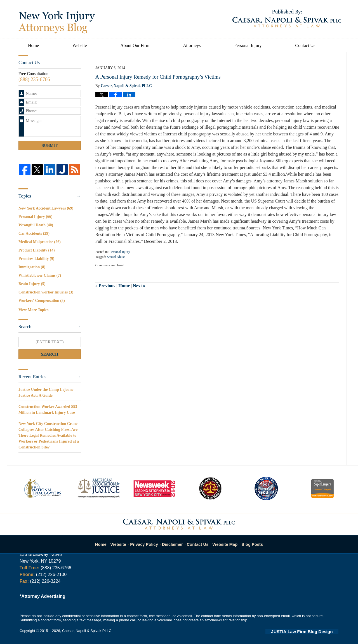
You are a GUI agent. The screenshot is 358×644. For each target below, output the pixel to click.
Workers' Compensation (42, 301)
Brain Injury (32, 284)
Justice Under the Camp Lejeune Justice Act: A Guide (46, 392)
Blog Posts (249, 542)
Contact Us (305, 45)
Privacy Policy (148, 542)
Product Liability (37, 250)
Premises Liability (36, 259)
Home (33, 45)
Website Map (224, 542)
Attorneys (192, 45)
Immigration (32, 267)
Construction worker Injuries (46, 292)
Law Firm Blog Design (312, 631)
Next (139, 286)
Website (80, 45)
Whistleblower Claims (40, 275)
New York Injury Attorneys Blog (57, 22)
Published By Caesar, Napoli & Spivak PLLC (287, 18)
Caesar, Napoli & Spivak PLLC (87, 631)
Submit (50, 145)
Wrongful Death (36, 225)
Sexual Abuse (116, 257)
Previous (105, 286)
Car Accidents (34, 233)
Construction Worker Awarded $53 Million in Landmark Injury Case (48, 410)
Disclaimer (174, 542)
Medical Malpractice (40, 242)
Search (50, 354)
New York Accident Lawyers (46, 208)
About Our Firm (135, 45)
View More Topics (33, 310)
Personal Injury (248, 45)
